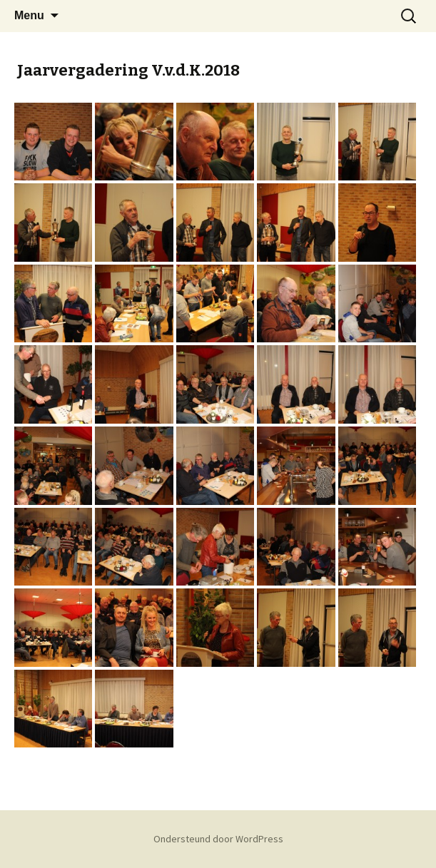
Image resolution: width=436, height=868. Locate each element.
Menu (29, 15)
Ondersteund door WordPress (218, 839)
